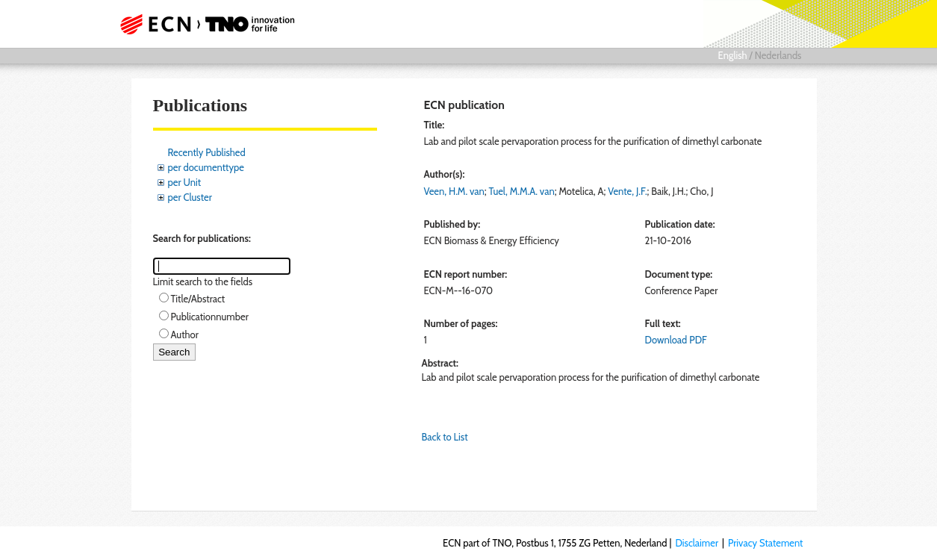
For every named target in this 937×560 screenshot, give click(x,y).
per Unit (185, 182)
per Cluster (190, 197)
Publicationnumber (210, 317)
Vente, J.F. (627, 191)
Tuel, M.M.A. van (522, 191)
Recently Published (207, 152)
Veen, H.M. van (454, 191)
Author (185, 335)
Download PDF (676, 340)
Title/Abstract (198, 299)
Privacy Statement (766, 543)
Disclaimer (697, 543)
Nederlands (778, 55)
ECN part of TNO (211, 24)
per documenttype (206, 167)
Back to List (445, 437)
